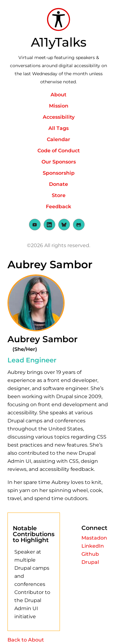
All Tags (58, 128)
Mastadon (94, 538)
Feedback (58, 207)
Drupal (90, 562)
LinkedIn (93, 546)
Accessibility (59, 117)
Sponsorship (59, 173)
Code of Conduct (59, 151)
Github (90, 554)
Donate (58, 184)
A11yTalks (59, 42)
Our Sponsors (59, 162)
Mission (59, 106)
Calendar (58, 139)
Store (59, 195)
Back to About (26, 640)
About (58, 95)
